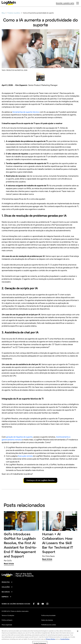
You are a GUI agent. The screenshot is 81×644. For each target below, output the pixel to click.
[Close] (78, 638)
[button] (7, 582)
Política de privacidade (48, 615)
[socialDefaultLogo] (34, 604)
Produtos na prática (14, 13)
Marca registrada (7, 625)
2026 (26, 70)
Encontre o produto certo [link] (65, 3)
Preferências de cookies (49, 625)
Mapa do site (45, 629)
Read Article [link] (9, 564)
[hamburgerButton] (78, 3)
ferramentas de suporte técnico (26, 112)
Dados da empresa (47, 620)
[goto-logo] (40, 575)
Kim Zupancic (21, 85)
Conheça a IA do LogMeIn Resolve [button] (40, 480)
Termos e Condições (8, 615)
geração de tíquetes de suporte (19, 437)
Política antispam (7, 620)
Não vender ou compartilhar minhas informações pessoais (19, 629)
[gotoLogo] (9, 3)
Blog (3, 13)
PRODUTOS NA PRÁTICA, (15, 70)
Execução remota (25, 456)
